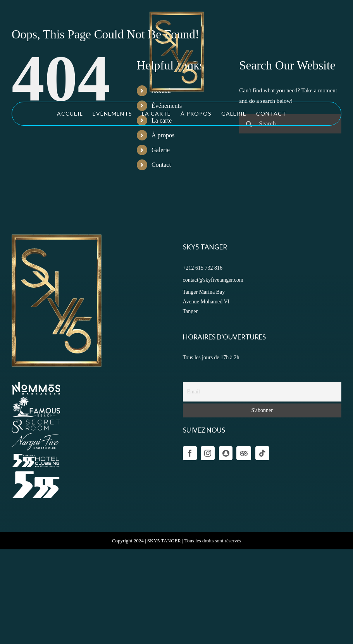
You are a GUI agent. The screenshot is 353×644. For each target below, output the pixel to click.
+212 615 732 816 (203, 268)
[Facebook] (190, 453)
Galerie (161, 150)
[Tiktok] (262, 453)
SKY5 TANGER (164, 541)
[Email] (262, 392)
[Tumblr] (244, 453)
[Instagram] (208, 453)
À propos (163, 135)
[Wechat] (226, 453)
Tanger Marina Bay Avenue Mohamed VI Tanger (206, 302)
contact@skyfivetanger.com (213, 280)
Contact (161, 165)
